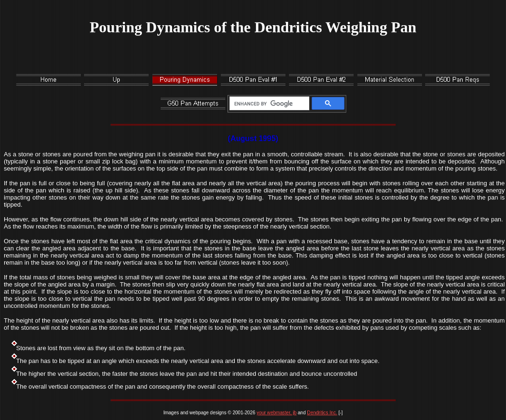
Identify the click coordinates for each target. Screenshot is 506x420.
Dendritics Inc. (322, 413)
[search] (268, 104)
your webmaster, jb (277, 413)
